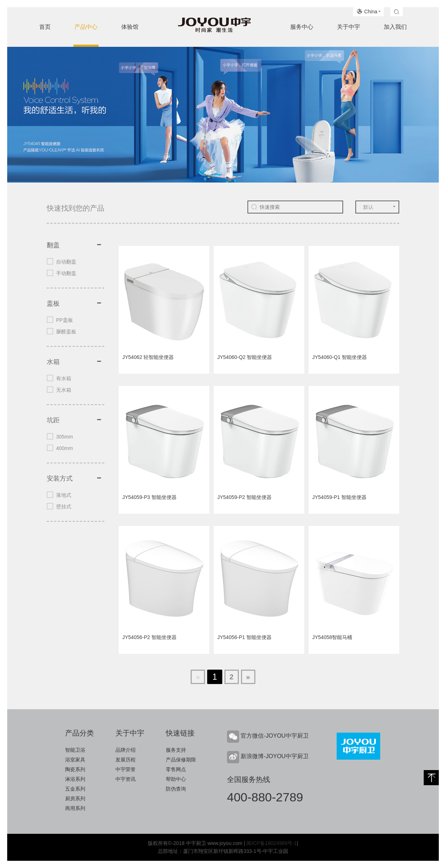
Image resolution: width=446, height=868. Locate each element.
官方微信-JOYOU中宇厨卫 (274, 736)
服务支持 (176, 750)
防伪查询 (176, 789)
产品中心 (86, 27)
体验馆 (130, 27)
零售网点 (176, 769)
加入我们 (395, 27)
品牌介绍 (126, 750)
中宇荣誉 (126, 769)
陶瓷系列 (75, 769)
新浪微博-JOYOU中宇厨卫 (274, 756)
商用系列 (75, 808)
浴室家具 (75, 760)
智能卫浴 (75, 750)
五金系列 (75, 789)
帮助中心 (176, 779)
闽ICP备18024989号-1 (272, 843)
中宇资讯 (126, 779)
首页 (45, 27)
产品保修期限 (181, 760)
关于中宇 (349, 27)
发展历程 (126, 760)
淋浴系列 (75, 779)
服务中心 (302, 27)
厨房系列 (75, 799)
